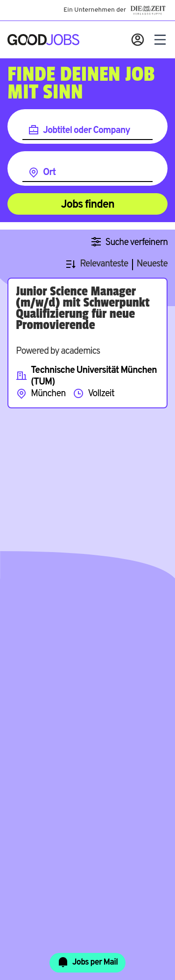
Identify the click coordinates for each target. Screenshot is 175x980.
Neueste (152, 264)
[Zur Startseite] (43, 40)
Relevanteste (104, 264)
